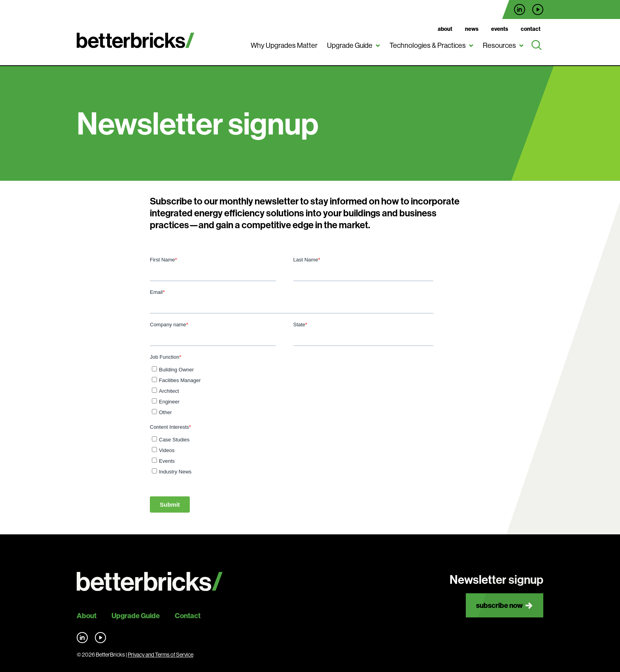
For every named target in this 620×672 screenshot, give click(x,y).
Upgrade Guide (350, 45)
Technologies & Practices (428, 45)
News (472, 29)
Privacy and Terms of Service (161, 655)
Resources (499, 45)
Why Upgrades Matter (284, 45)
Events (500, 29)
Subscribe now (499, 605)
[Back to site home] (150, 582)
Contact (531, 29)
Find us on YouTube (538, 9)
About (445, 29)
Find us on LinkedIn (520, 9)
